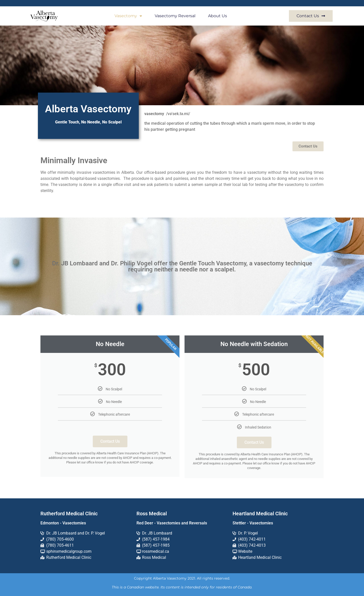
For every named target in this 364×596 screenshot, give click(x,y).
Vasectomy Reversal (175, 16)
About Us (218, 16)
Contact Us (110, 441)
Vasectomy (128, 16)
